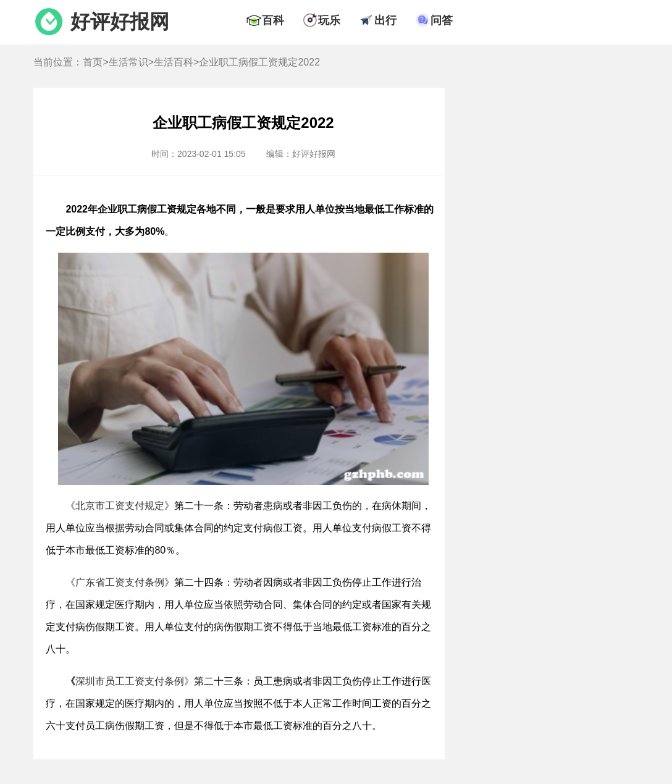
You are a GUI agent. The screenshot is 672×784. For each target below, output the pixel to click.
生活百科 (174, 62)
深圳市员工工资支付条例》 (130, 681)
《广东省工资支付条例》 (120, 582)
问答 (442, 20)
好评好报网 (120, 22)
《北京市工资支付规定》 (120, 506)
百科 (273, 20)
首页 (93, 62)
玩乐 (329, 20)
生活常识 (128, 62)
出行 (385, 20)
